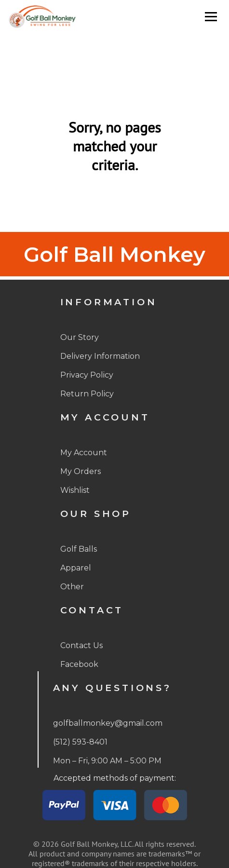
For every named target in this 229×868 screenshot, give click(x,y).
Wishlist (75, 490)
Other (72, 587)
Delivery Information (100, 356)
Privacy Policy (87, 375)
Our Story (80, 337)
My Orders (81, 471)
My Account (84, 453)
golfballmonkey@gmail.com (108, 723)
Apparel (76, 568)
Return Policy (87, 394)
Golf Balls (79, 549)
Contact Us (81, 645)
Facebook (79, 664)
